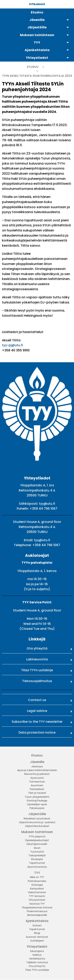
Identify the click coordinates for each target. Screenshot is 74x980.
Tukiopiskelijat (37, 855)
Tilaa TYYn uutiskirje (37, 670)
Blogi (37, 933)
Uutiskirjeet (37, 941)
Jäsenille (37, 762)
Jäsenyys (37, 766)
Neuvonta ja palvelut (37, 774)
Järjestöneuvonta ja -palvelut (37, 822)
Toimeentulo (37, 782)
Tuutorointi (37, 852)
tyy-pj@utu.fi (12, 345)
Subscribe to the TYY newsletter (37, 722)
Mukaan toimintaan (37, 832)
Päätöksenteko (37, 881)
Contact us (37, 700)
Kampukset (37, 889)
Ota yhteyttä (37, 648)
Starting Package (37, 801)
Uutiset (37, 925)
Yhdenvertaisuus (37, 911)
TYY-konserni (37, 896)
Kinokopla (37, 859)
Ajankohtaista (37, 921)
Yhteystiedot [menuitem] (37, 58)
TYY (37, 873)
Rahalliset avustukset (37, 819)
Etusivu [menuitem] (37, 12)
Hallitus (37, 955)
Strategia (37, 885)
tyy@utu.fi (47, 504)
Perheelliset (37, 789)
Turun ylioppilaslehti (37, 797)
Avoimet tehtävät (37, 937)
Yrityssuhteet (37, 900)
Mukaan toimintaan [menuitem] (37, 35)
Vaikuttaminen (37, 892)
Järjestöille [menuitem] (37, 27)
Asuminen (37, 785)
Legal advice (37, 711)
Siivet (37, 848)
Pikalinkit (37, 4)
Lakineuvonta (37, 659)
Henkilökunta (37, 959)
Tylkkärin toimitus (37, 962)
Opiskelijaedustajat (37, 840)
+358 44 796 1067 (44, 509)
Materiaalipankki (37, 915)
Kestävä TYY (37, 904)
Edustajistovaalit (37, 844)
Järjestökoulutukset (37, 826)
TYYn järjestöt (37, 836)
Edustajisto (37, 951)
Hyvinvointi (37, 778)
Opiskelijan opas (37, 804)
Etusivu (33, 67)
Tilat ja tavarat (37, 793)
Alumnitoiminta (37, 867)
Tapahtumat (37, 863)
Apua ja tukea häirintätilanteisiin (37, 770)
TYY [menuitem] (37, 43)
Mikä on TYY (37, 877)
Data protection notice (37, 732)
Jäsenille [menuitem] (37, 20)
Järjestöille (37, 814)
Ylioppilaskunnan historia (37, 907)
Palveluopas (37, 808)
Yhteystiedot (37, 947)
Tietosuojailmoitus (37, 681)
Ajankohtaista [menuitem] (37, 50)
